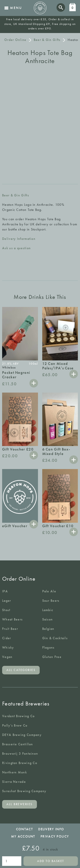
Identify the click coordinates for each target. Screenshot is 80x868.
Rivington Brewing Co (20, 763)
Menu (13, 8)
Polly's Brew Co (15, 725)
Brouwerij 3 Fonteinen (20, 754)
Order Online (15, 40)
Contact (24, 829)
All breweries (20, 804)
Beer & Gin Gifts (47, 40)
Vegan (7, 657)
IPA (5, 591)
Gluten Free (52, 657)
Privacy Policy (55, 836)
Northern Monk (15, 772)
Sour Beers (51, 601)
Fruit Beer (10, 629)
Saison (48, 619)
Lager (7, 601)
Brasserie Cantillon (18, 744)
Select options (34, 524)
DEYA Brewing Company (22, 735)
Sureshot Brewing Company (24, 791)
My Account (23, 836)
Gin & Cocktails (55, 638)
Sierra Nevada (14, 782)
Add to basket (51, 861)
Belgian (48, 629)
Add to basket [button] (34, 383)
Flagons (48, 647)
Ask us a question (16, 248)
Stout (6, 610)
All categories (21, 670)
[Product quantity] (12, 861)
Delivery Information (19, 239)
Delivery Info (51, 829)
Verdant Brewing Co (18, 716)
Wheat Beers (12, 619)
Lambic (48, 610)
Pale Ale (49, 591)
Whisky (8, 647)
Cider (7, 638)
